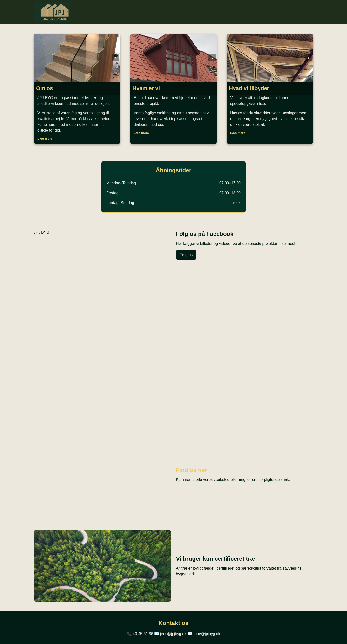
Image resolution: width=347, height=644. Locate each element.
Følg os (186, 255)
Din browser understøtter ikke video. (173, 349)
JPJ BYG (42, 232)
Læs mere (45, 139)
